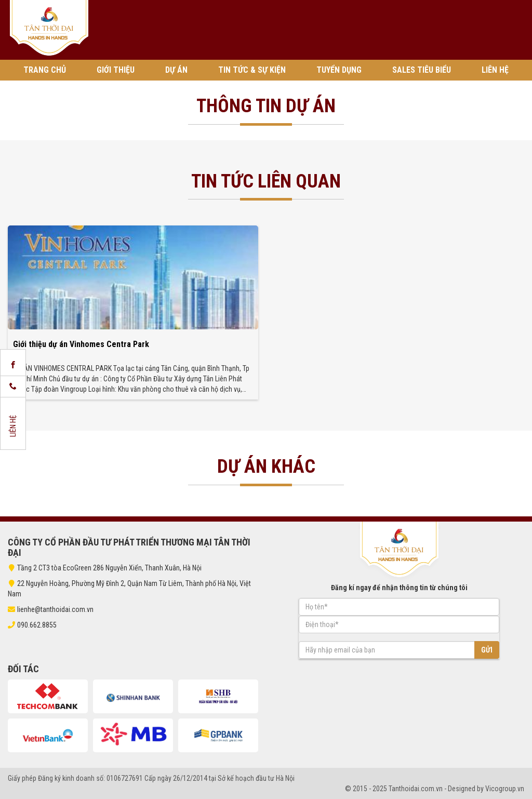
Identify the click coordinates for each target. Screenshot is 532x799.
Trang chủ (45, 70)
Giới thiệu (116, 70)
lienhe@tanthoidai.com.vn (51, 609)
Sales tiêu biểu (422, 70)
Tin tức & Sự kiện (252, 70)
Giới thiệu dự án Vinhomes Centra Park (81, 344)
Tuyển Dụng (339, 70)
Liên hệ (495, 70)
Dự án (176, 70)
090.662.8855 (37, 625)
